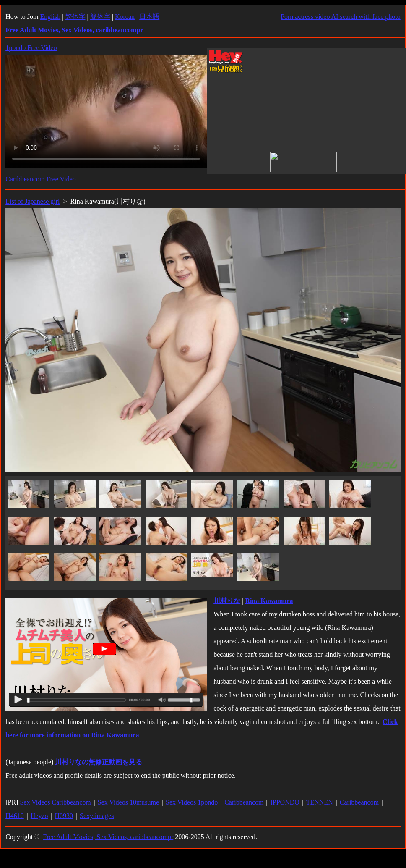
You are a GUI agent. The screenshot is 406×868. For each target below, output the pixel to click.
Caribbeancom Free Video (41, 179)
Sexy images (97, 816)
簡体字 (100, 17)
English (50, 17)
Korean (125, 17)
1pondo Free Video (31, 48)
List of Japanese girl (33, 201)
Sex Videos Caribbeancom (55, 802)
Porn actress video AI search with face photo (341, 17)
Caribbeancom (244, 802)
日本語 (149, 17)
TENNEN (320, 802)
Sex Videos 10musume (128, 802)
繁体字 (75, 17)
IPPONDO (285, 802)
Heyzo (39, 816)
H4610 (15, 816)
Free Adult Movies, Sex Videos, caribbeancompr (108, 837)
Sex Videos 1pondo (192, 802)
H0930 (64, 816)
